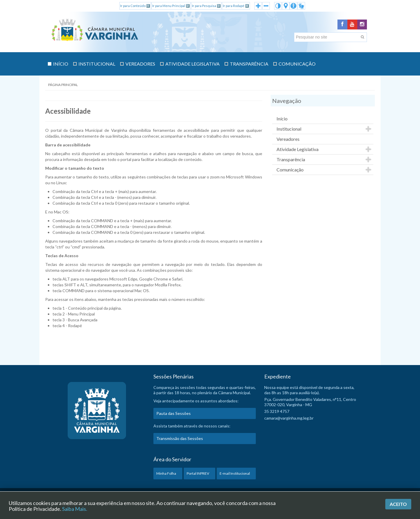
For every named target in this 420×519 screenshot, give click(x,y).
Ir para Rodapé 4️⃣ (236, 6)
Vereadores (288, 141)
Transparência (291, 161)
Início (282, 120)
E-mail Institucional (235, 475)
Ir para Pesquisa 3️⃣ (206, 6)
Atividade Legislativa (297, 151)
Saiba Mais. (75, 509)
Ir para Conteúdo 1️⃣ (135, 6)
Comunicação (290, 171)
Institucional (289, 130)
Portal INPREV (198, 475)
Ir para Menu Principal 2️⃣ (171, 6)
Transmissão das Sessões (180, 440)
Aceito (398, 504)
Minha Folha (166, 475)
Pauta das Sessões (174, 415)
